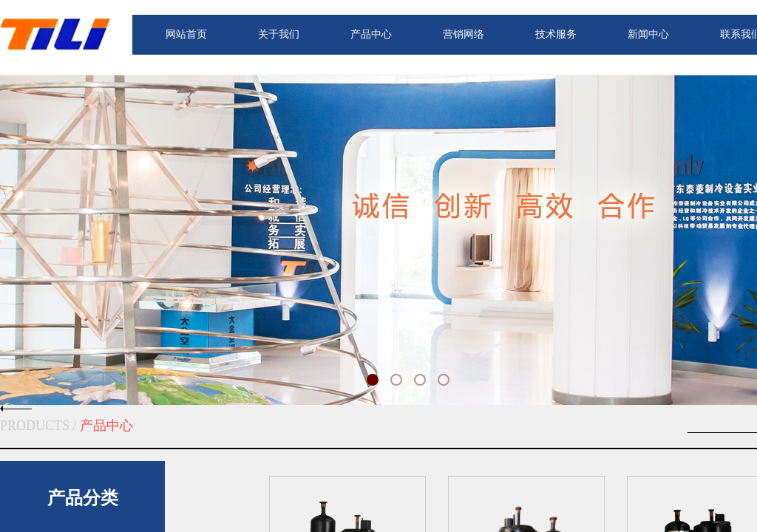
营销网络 (464, 34)
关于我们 (279, 34)
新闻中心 (648, 34)
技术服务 (556, 34)
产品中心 (371, 34)
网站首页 (186, 34)
